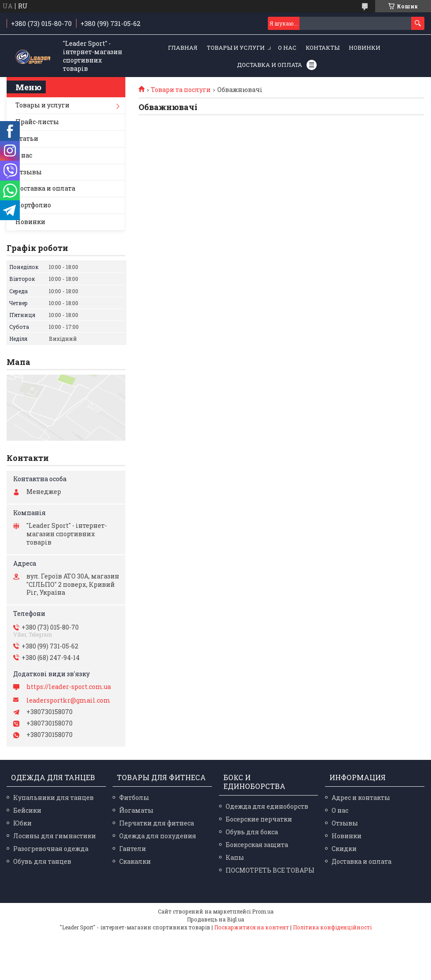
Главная (183, 48)
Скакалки (135, 861)
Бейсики (27, 810)
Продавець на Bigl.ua (215, 919)
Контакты (323, 48)
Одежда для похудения (158, 836)
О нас (287, 48)
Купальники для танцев (53, 798)
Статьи (27, 138)
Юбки (22, 823)
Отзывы (29, 172)
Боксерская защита (257, 845)
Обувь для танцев (42, 861)
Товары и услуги (236, 48)
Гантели (133, 849)
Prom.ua (263, 911)
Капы (235, 857)
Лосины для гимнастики (55, 836)
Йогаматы (136, 810)
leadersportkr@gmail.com (68, 700)
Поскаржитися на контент (252, 927)
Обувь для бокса (252, 832)
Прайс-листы (37, 122)
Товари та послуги (181, 90)
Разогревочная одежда (51, 849)
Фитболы (134, 798)
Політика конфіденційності (332, 927)
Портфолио (33, 205)
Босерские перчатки (259, 819)
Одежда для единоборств (267, 806)
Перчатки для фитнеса (157, 823)
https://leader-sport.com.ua (69, 687)
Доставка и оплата (270, 65)
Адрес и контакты (361, 798)
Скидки (344, 849)
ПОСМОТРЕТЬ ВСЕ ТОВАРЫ (270, 870)
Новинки (365, 48)
